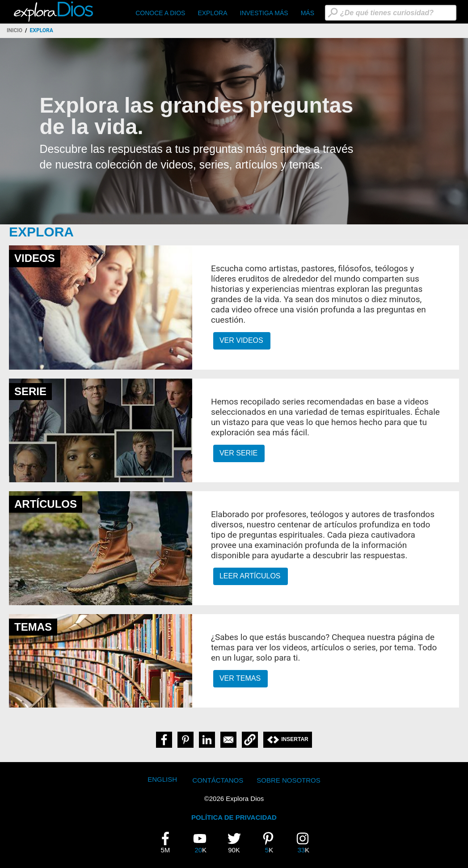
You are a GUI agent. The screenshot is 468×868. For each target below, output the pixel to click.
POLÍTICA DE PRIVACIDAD (234, 817)
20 (203, 843)
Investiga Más (264, 13)
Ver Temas (240, 678)
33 (306, 843)
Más (308, 13)
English (162, 779)
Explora (212, 13)
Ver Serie (238, 453)
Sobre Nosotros (289, 780)
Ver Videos (241, 340)
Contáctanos (218, 780)
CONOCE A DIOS (160, 13)
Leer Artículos (250, 576)
